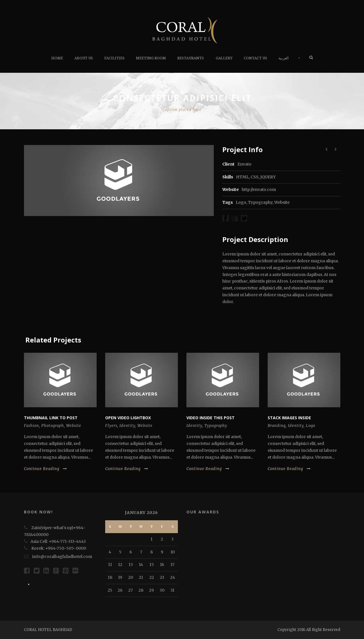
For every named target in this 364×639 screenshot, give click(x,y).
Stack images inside (289, 418)
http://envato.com (259, 190)
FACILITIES (114, 58)
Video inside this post (211, 418)
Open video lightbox (128, 418)
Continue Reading (45, 469)
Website (282, 202)
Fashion (31, 426)
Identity (127, 426)
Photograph (53, 426)
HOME (57, 58)
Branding (277, 426)
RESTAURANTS (191, 58)
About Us (84, 58)
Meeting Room (151, 58)
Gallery (224, 58)
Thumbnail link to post (51, 418)
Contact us (255, 58)
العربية (284, 58)
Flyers (111, 426)
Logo (241, 202)
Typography (260, 202)
